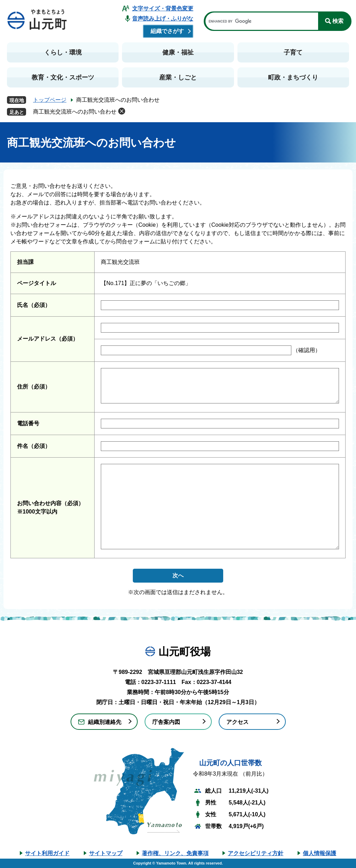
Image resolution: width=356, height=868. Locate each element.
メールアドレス (48, 339)
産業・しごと (178, 77)
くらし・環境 (63, 52)
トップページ (50, 100)
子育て (293, 52)
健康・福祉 (178, 52)
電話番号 (28, 423)
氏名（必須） (34, 305)
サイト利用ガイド (47, 853)
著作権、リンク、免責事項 (175, 853)
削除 (122, 111)
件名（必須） (34, 446)
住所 (34, 387)
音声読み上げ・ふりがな (163, 19)
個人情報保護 (319, 853)
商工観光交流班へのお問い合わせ (75, 112)
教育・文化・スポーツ (63, 77)
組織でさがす (167, 31)
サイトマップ (106, 853)
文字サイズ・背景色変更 (163, 9)
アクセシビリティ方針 (256, 853)
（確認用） (306, 350)
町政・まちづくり (293, 77)
